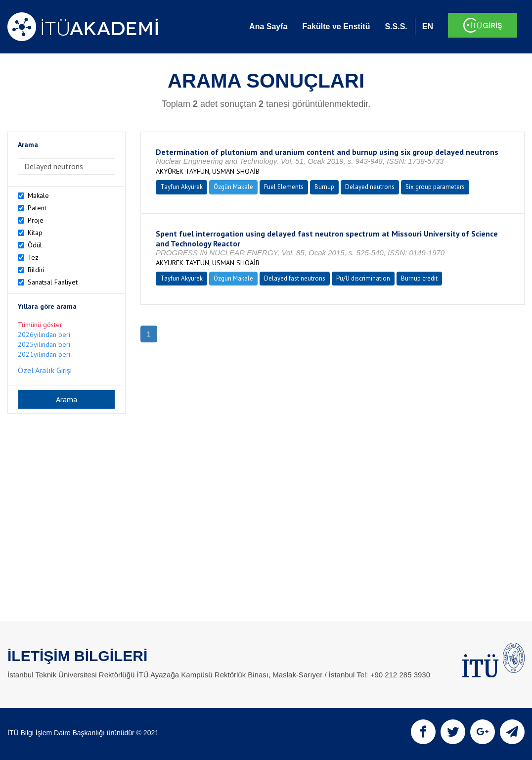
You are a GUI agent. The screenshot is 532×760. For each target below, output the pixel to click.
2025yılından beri (44, 344)
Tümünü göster (40, 325)
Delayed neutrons (370, 187)
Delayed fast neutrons (295, 278)
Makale (38, 195)
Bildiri (36, 270)
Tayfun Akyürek (181, 187)
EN (428, 26)
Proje (36, 220)
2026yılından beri (44, 334)
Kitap (35, 233)
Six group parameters (435, 187)
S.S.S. (396, 26)
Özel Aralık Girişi (45, 370)
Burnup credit (419, 278)
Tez (33, 257)
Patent (37, 208)
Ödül (35, 245)
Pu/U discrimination (363, 278)
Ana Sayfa (268, 26)
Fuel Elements (284, 187)
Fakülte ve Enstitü (336, 26)
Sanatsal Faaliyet (53, 282)
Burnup (324, 187)
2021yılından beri (44, 354)
